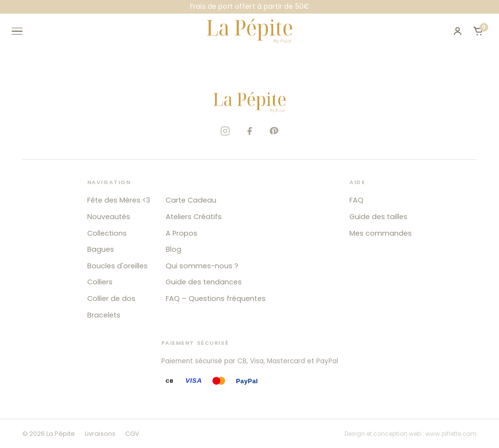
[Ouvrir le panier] (478, 31)
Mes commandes (381, 233)
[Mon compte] (458, 31)
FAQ (356, 200)
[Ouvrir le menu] (21, 31)
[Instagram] (225, 131)
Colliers (100, 282)
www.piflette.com (451, 434)
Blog (173, 249)
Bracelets (104, 315)
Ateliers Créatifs (194, 217)
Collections (107, 233)
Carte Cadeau (191, 200)
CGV (132, 434)
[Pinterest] (274, 131)
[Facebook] (249, 131)
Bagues (101, 249)
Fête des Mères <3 (119, 200)
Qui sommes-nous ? (202, 266)
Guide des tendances (204, 282)
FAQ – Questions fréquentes (216, 299)
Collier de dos (111, 299)
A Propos (182, 233)
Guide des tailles (378, 217)
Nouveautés (109, 217)
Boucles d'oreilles (117, 266)
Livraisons (100, 434)
